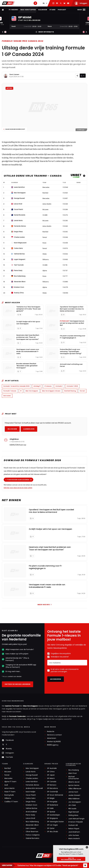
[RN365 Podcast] (35, 3)
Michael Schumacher (74, 778)
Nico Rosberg (74, 770)
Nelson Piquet (74, 829)
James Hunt (73, 792)
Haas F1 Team (10, 792)
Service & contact (54, 735)
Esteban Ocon (31, 805)
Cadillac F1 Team (11, 802)
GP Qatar (51, 828)
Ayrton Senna (74, 785)
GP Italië (50, 808)
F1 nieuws (48, 386)
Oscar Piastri (31, 795)
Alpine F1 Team (10, 782)
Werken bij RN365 (54, 742)
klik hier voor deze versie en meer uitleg (18, 488)
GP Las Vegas (52, 825)
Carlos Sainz (31, 798)
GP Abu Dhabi (52, 832)
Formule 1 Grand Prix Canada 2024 (23, 41)
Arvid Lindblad (31, 812)
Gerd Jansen (14, 74)
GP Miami (51, 778)
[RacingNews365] (44, 856)
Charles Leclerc (32, 778)
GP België (51, 798)
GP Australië (52, 768)
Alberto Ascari (74, 782)
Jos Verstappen (75, 802)
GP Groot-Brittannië (55, 795)
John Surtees (74, 835)
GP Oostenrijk (52, 792)
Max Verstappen (28, 10)
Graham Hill (73, 825)
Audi (6, 785)
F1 (21, 391)
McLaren (8, 772)
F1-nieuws (14, 10)
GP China (51, 772)
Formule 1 (59, 386)
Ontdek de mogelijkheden (17, 684)
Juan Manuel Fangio (76, 819)
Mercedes (7, 396)
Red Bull (7, 768)
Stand (52, 10)
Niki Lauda (72, 809)
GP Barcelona (52, 788)
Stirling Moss (73, 815)
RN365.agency (53, 745)
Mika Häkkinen (74, 799)
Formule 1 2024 (72, 386)
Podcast (62, 10)
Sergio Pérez (31, 802)
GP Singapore (52, 818)
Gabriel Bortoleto (33, 838)
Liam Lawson (31, 828)
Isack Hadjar (31, 792)
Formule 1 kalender (18, 716)
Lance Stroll (34, 161)
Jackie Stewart (74, 795)
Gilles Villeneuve (75, 789)
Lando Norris (31, 772)
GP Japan (51, 775)
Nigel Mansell (74, 812)
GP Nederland (52, 805)
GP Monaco (52, 785)
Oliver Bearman (32, 832)
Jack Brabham (74, 832)
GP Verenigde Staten (55, 822)
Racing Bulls (9, 795)
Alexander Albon (32, 825)
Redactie (51, 732)
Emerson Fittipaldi (75, 822)
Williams (8, 798)
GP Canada (52, 782)
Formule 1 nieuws (10, 391)
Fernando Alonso (32, 785)
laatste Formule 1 (13, 706)
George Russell (32, 775)
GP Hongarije (52, 802)
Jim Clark (72, 805)
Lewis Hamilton (25, 154)
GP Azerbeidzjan (53, 815)
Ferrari (82, 391)
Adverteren (52, 738)
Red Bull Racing (70, 391)
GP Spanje (51, 812)
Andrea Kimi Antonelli (34, 788)
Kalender (43, 10)
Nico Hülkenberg (32, 822)
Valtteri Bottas (31, 808)
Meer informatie (45, 32)
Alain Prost (73, 773)
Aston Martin (10, 788)
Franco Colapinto (33, 835)
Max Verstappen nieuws (51, 391)
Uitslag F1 (37, 386)
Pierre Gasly (30, 815)
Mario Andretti (74, 839)
